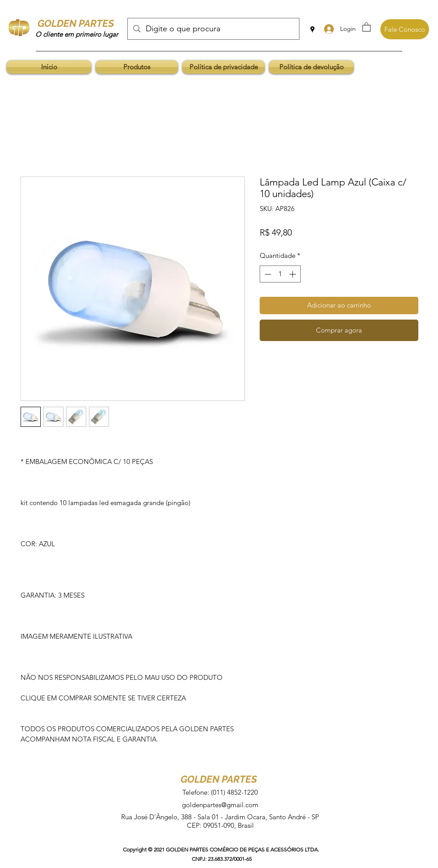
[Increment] (293, 274)
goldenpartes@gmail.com (220, 805)
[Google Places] (312, 29)
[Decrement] (267, 274)
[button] (366, 27)
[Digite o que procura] (213, 29)
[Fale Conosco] (405, 29)
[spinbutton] (280, 274)
